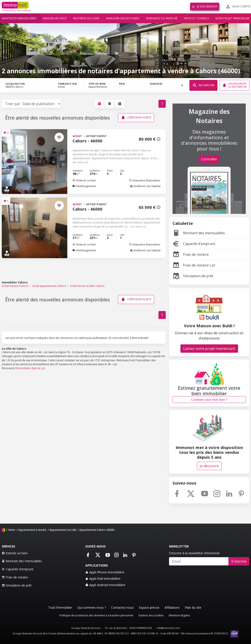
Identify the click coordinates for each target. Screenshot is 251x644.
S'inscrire (239, 561)
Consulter (209, 159)
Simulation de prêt (193, 276)
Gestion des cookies (151, 615)
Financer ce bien (84, 180)
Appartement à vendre (32, 530)
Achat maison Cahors (15, 286)
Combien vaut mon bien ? (209, 400)
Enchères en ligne (86, 18)
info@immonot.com (168, 628)
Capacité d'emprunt (194, 244)
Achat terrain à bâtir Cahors (87, 286)
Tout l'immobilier (60, 607)
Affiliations (172, 607)
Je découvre (209, 466)
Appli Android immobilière (105, 585)
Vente (12, 530)
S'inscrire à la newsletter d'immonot (194, 553)
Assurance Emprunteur (145, 180)
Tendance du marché (162, 18)
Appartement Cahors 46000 (97, 530)
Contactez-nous (122, 607)
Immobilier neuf (55, 18)
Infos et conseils (196, 18)
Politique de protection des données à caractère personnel (96, 615)
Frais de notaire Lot (194, 265)
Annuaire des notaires (123, 18)
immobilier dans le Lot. (31, 368)
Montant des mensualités (199, 233)
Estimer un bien (15, 553)
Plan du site (193, 607)
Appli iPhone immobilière (105, 572)
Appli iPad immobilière (103, 579)
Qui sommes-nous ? (92, 607)
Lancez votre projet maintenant (209, 349)
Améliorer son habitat (145, 186)
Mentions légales (179, 615)
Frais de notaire (191, 254)
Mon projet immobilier (232, 18)
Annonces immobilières (19, 18)
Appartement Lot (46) (63, 530)
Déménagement (84, 186)
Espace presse (149, 607)
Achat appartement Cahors (49, 286)
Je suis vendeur (205, 6)
